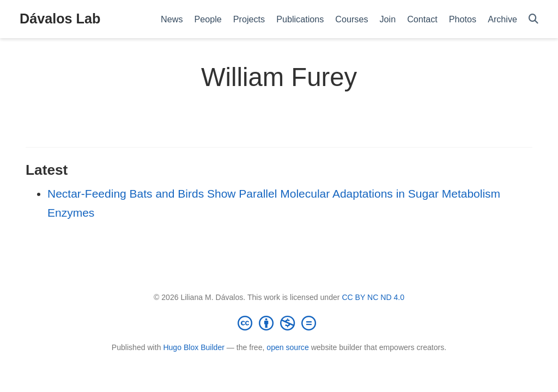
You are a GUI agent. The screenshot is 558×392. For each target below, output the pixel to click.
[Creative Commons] (279, 323)
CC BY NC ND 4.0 (373, 297)
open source (287, 347)
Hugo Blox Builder (194, 347)
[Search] (533, 19)
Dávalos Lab (60, 19)
